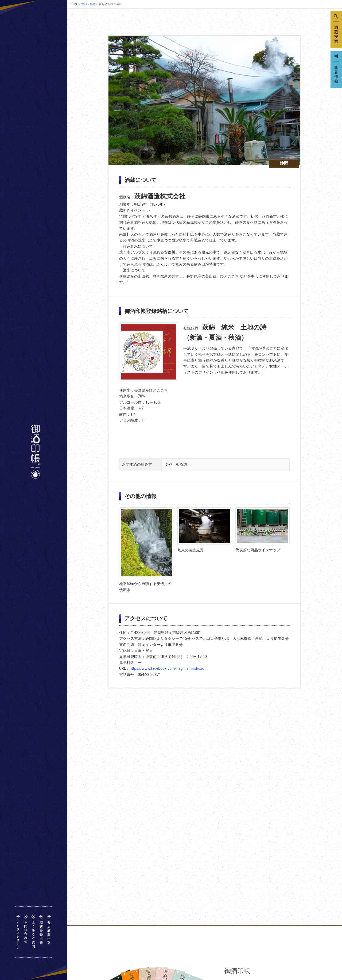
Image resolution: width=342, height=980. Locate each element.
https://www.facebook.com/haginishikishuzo (167, 668)
